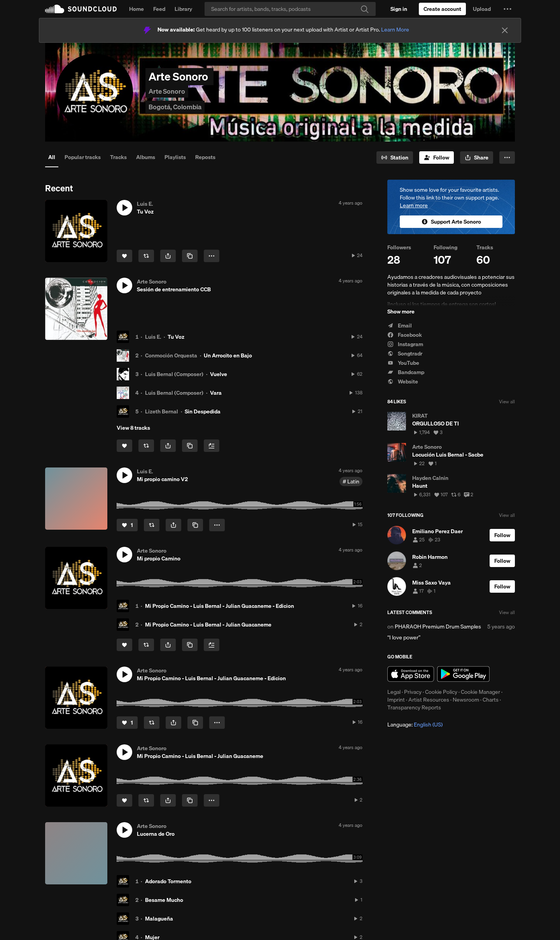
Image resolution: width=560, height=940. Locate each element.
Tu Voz (176, 337)
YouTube (403, 363)
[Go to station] (395, 158)
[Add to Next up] (212, 446)
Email (400, 326)
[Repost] (146, 256)
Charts (491, 700)
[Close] (505, 30)
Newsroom (466, 700)
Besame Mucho (164, 900)
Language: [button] (415, 725)
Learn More (395, 30)
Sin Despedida (203, 411)
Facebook (405, 335)
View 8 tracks (133, 428)
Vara (216, 393)
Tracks (118, 157)
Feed (159, 9)
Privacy (413, 692)
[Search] (290, 9)
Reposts (205, 157)
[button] (507, 9)
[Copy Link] (190, 256)
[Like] (124, 256)
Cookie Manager (480, 692)
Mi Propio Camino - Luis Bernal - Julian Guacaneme (208, 625)
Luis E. (153, 337)
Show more (401, 312)
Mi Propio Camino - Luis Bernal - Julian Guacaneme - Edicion (220, 606)
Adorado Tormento (168, 881)
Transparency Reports (414, 707)
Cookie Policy (441, 692)
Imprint (396, 700)
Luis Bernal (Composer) (174, 374)
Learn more (414, 205)
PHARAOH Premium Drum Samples (438, 627)
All (52, 157)
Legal (394, 692)
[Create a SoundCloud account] (442, 9)
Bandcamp (406, 372)
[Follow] (437, 158)
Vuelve (219, 374)
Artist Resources (429, 700)
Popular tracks (83, 157)
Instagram (405, 344)
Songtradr (405, 354)
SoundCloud (81, 9)
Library (183, 9)
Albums (146, 157)
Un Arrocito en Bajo (228, 355)
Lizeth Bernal (162, 411)
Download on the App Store (411, 674)
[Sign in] (399, 9)
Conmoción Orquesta (171, 355)
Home (136, 9)
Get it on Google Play (463, 674)
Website (403, 382)
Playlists (175, 157)
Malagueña (159, 919)
